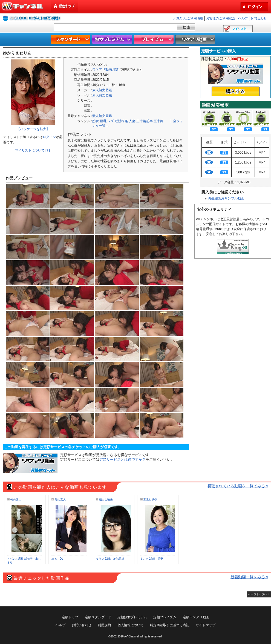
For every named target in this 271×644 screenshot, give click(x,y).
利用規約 (104, 625)
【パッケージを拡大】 (33, 129)
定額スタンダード (98, 617)
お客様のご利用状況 (221, 18)
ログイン (49, 137)
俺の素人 (16, 500)
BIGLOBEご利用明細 (188, 18)
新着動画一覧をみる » (249, 577)
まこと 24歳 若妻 (152, 559)
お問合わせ (259, 18)
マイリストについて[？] (32, 150)
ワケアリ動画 (196, 39)
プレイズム (154, 39)
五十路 (158, 121)
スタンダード (71, 39)
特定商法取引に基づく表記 (170, 625)
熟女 (96, 121)
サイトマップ (206, 625)
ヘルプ (243, 18)
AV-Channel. (132, 636)
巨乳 (103, 121)
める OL (57, 559)
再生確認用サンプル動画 (226, 198)
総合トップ (65, 6)
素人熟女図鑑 (102, 90)
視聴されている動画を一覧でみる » (238, 486)
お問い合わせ (82, 625)
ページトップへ (258, 594)
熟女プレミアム (113, 39)
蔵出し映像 (106, 500)
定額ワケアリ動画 (196, 617)
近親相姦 (121, 121)
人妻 (132, 121)
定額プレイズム (165, 617)
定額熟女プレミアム (132, 617)
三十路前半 (145, 121)
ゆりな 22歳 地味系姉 (110, 559)
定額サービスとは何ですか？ (122, 460)
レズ (111, 121)
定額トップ (70, 617)
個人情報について (131, 625)
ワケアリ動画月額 (105, 70)
